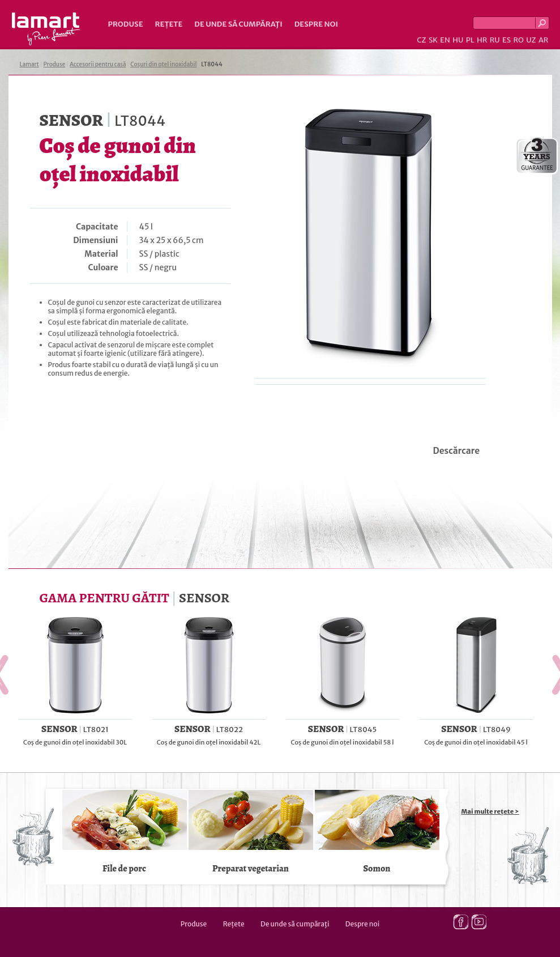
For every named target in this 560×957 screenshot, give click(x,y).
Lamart (46, 29)
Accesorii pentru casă (98, 64)
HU (458, 40)
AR (544, 40)
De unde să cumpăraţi (238, 24)
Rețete (169, 24)
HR (482, 40)
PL (470, 40)
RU (495, 40)
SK (433, 40)
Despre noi (316, 24)
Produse (126, 24)
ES (506, 40)
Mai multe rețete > (490, 811)
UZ (531, 40)
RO (518, 40)
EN (445, 40)
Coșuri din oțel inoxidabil (163, 64)
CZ (421, 40)
